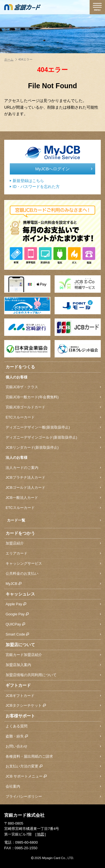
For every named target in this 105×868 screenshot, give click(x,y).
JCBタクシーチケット (53, 706)
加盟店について (20, 645)
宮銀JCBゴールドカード (53, 407)
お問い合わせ (53, 747)
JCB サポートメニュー (53, 777)
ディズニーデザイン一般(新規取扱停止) (53, 428)
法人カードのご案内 (53, 468)
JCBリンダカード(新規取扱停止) (53, 448)
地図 (41, 834)
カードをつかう (20, 533)
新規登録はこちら (27, 181)
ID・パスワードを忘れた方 (35, 187)
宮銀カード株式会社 (24, 815)
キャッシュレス (20, 594)
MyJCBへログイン (64, 169)
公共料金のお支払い (53, 574)
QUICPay (53, 624)
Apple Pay (53, 604)
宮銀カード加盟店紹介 (53, 655)
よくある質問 (53, 726)
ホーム (11, 59)
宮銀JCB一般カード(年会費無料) (53, 397)
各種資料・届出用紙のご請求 (53, 757)
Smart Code (53, 635)
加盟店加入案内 (53, 665)
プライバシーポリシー (53, 797)
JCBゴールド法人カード (53, 488)
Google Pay (53, 614)
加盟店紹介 (53, 544)
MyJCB (53, 584)
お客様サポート (20, 716)
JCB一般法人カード (53, 498)
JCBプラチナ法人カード (53, 478)
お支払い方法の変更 (53, 766)
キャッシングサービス (53, 564)
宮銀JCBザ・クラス (53, 387)
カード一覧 (54, 521)
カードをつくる (20, 367)
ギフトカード (18, 685)
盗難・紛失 (53, 736)
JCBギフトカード (53, 696)
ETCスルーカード (53, 417)
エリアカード (53, 554)
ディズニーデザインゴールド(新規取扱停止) (53, 438)
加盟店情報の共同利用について (53, 675)
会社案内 (53, 787)
